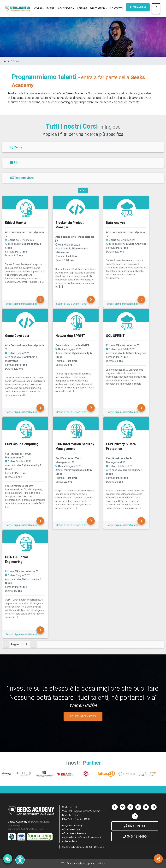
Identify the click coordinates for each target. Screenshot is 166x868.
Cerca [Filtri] (16, 147)
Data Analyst (116, 223)
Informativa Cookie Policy (74, 833)
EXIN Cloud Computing (22, 444)
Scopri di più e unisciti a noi (21, 304)
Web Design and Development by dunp (83, 863)
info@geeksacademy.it (73, 826)
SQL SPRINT (115, 336)
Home (6, 61)
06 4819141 (135, 826)
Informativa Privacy (71, 829)
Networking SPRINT (70, 336)
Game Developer (17, 336)
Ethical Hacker (16, 223)
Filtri (15, 162)
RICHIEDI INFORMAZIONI (83, 716)
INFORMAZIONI (138, 7)
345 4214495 (135, 836)
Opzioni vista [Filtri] (22, 178)
